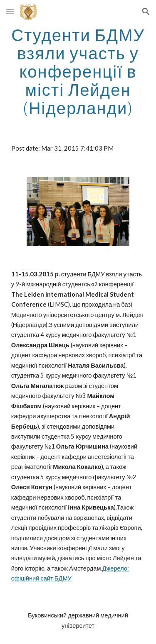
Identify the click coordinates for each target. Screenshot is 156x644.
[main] (78, 71)
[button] (10, 11)
